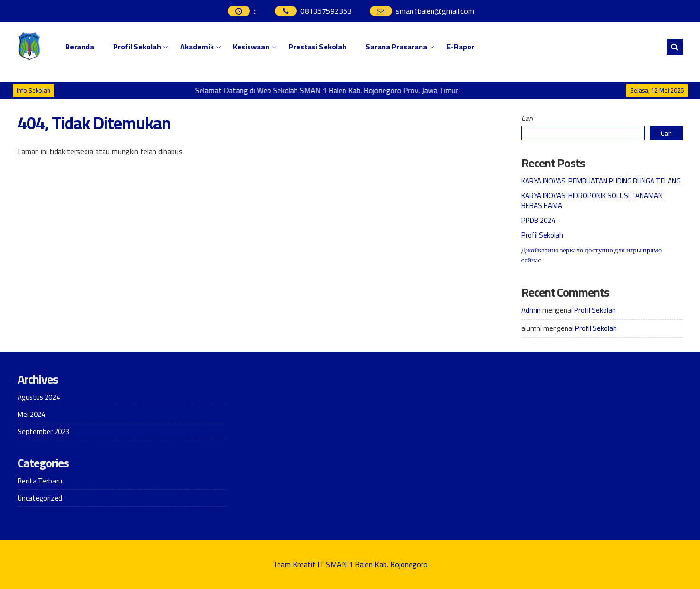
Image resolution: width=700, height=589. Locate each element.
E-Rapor (460, 47)
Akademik (197, 47)
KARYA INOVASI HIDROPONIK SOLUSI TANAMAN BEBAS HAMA (592, 201)
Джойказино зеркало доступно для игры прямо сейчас (592, 255)
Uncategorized (40, 498)
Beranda (80, 47)
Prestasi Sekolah (317, 47)
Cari (527, 118)
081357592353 (326, 11)
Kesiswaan (251, 47)
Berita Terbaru (40, 481)
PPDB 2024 (538, 220)
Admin (531, 310)
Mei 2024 (31, 414)
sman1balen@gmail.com (435, 11)
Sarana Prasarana (396, 47)
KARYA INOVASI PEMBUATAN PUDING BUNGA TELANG (601, 181)
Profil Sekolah (137, 47)
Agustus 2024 (39, 397)
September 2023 (43, 431)
